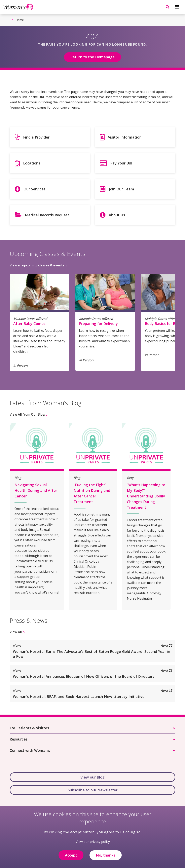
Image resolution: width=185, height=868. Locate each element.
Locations (32, 163)
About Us (117, 215)
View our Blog (92, 777)
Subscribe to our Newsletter (93, 790)
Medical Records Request (47, 215)
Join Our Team (121, 189)
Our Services (34, 189)
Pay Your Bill (121, 163)
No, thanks (106, 857)
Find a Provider (36, 137)
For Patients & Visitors (29, 728)
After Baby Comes (29, 324)
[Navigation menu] (177, 7)
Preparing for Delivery (98, 324)
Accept (71, 857)
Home (20, 20)
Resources (19, 739)
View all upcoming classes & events (37, 265)
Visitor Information (125, 137)
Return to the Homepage (92, 57)
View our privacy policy (93, 844)
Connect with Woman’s (30, 750)
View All (16, 632)
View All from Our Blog (27, 414)
